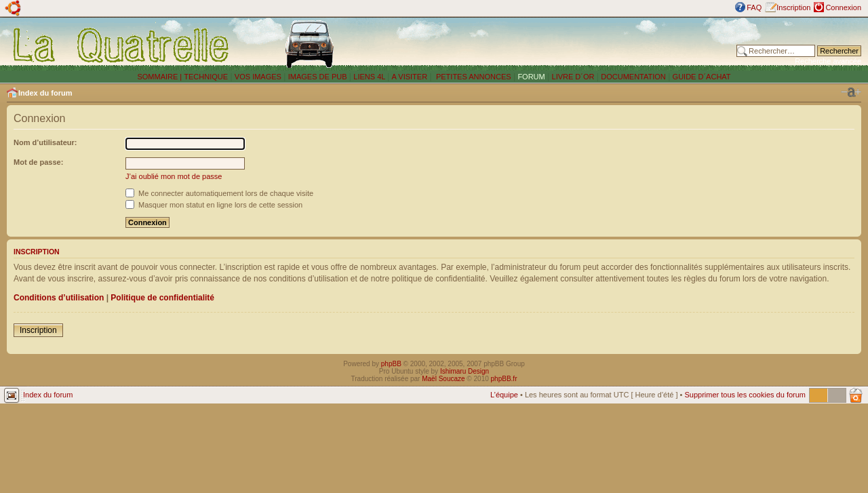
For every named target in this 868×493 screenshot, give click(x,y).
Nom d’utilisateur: (45, 142)
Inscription (793, 7)
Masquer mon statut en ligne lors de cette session (214, 205)
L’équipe (504, 395)
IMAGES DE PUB (318, 77)
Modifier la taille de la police (851, 92)
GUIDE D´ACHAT (702, 77)
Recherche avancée (828, 61)
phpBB (391, 364)
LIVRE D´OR (573, 77)
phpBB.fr (504, 379)
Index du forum (45, 93)
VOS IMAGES (258, 77)
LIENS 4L (370, 77)
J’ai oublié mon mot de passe (174, 176)
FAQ (754, 7)
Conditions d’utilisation (59, 298)
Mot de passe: (38, 162)
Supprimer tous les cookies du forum (745, 395)
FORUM (531, 77)
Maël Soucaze (443, 379)
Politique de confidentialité (162, 298)
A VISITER (410, 77)
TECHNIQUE (206, 77)
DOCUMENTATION (633, 77)
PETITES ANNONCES (473, 77)
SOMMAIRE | (160, 77)
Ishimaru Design (465, 371)
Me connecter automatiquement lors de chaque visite (219, 193)
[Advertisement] (558, 44)
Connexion (843, 7)
